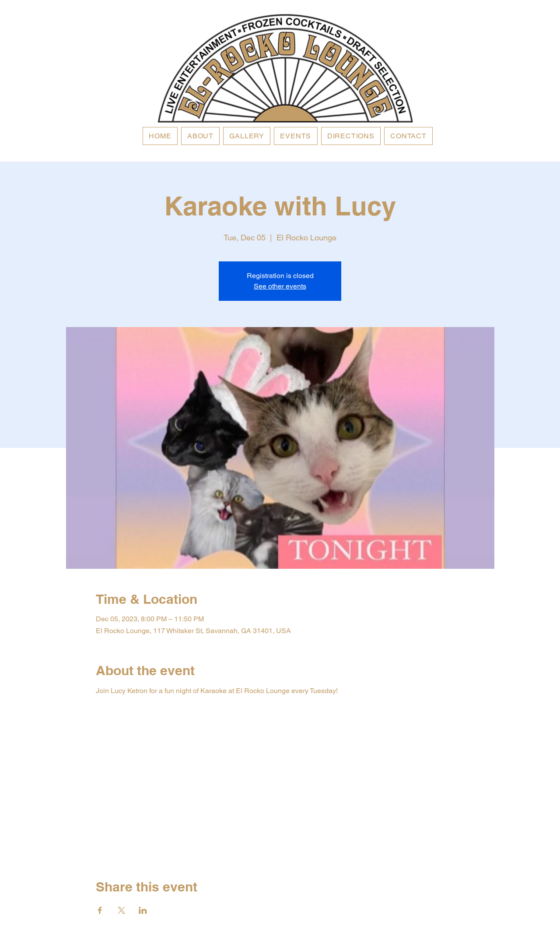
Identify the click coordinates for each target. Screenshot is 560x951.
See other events (280, 286)
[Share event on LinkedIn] (143, 910)
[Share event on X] (121, 910)
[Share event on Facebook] (100, 910)
